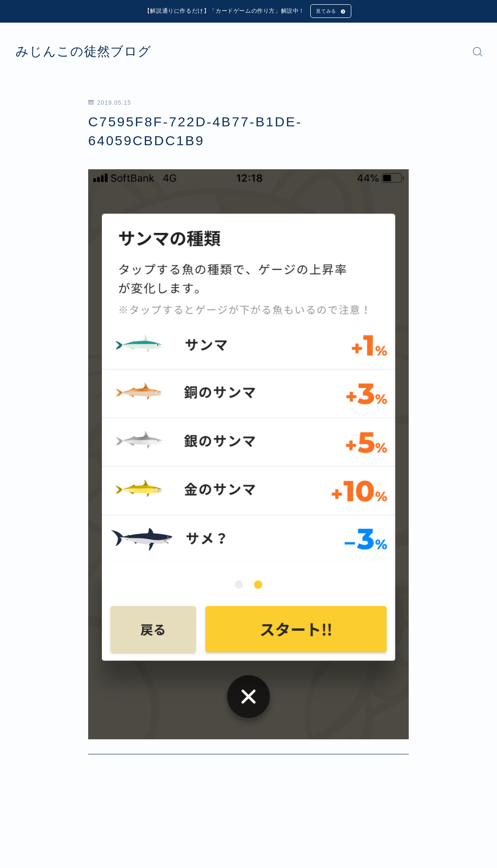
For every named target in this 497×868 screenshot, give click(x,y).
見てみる (325, 12)
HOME (25, 827)
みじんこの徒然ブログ (98, 54)
